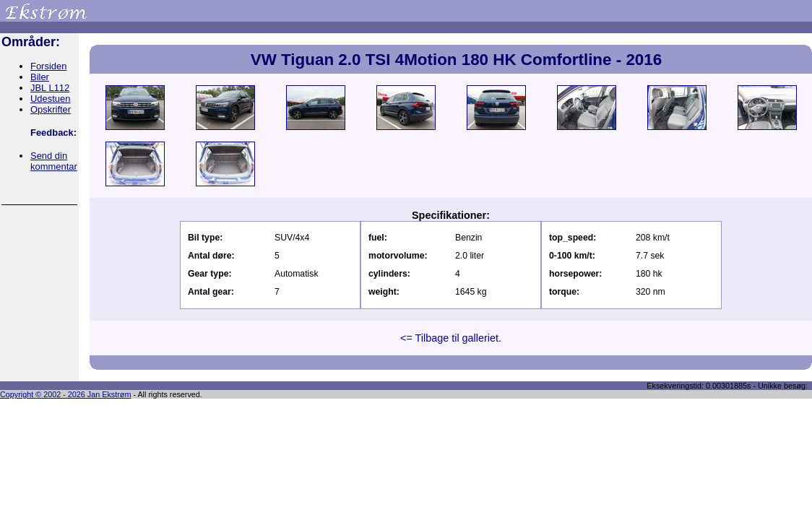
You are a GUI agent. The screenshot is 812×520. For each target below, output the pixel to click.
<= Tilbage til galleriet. (451, 338)
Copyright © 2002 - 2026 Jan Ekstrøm (65, 394)
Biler (40, 77)
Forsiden (48, 66)
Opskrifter (51, 109)
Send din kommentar (54, 161)
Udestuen (50, 99)
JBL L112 (50, 88)
